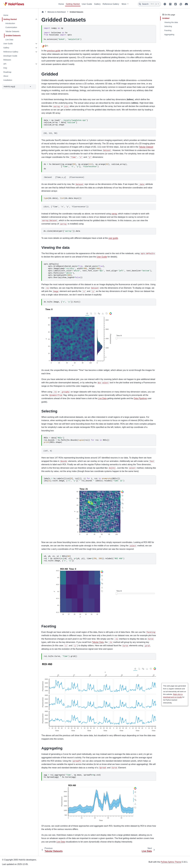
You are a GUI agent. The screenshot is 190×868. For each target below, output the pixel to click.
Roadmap (7, 72)
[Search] (149, 4)
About (6, 76)
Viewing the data (171, 22)
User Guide (87, 4)
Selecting (168, 26)
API (5, 64)
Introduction (10, 23)
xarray (114, 214)
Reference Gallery (111, 4)
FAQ (5, 68)
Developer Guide (10, 56)
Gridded (166, 18)
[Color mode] (165, 4)
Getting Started (73, 4)
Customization (11, 27)
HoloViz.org (9, 86)
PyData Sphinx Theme (171, 862)
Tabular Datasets (12, 31)
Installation (8, 80)
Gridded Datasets (13, 36)
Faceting (168, 30)
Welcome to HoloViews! (57, 12)
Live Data (9, 40)
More (124, 4)
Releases (7, 60)
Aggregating (169, 34)
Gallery (97, 4)
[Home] (43, 12)
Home (61, 4)
